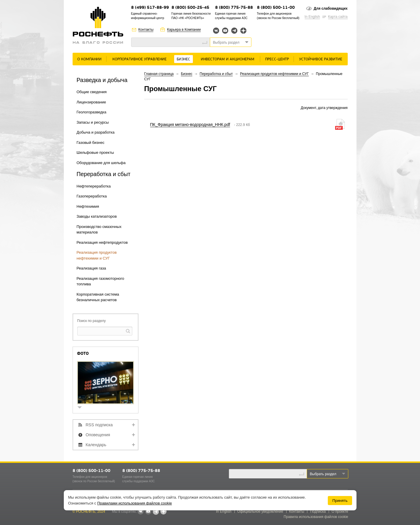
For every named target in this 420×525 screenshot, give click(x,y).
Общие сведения (92, 92)
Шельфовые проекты (95, 152)
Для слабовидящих (331, 8)
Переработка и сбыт (216, 74)
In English (312, 17)
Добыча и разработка (96, 132)
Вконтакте (216, 31)
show (82, 408)
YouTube (225, 31)
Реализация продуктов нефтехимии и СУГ (274, 74)
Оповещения (98, 435)
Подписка (318, 512)
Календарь (96, 445)
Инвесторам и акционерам (228, 59)
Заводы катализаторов (97, 216)
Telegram (234, 31)
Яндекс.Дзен (243, 31)
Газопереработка (92, 196)
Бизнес (184, 59)
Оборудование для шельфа (101, 163)
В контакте (140, 512)
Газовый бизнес (91, 143)
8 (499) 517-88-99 (150, 8)
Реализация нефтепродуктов (102, 242)
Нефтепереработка (94, 186)
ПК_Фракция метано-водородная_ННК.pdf (190, 125)
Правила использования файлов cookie (316, 517)
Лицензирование (91, 102)
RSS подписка (99, 425)
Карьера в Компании (184, 30)
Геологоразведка (92, 112)
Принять (340, 501)
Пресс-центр (277, 59)
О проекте (340, 512)
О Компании (89, 59)
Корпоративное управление (139, 59)
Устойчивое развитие (321, 59)
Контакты (146, 30)
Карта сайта (338, 17)
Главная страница (159, 74)
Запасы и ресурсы (93, 122)
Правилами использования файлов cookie (134, 503)
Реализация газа (91, 268)
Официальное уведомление (260, 512)
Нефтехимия (88, 206)
